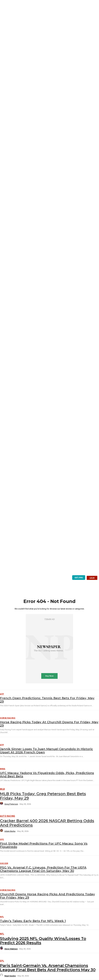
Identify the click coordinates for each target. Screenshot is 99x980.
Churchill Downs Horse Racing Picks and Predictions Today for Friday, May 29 (47, 896)
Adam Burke (10, 831)
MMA (3, 769)
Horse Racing (8, 718)
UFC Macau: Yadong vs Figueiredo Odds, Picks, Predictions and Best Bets (47, 775)
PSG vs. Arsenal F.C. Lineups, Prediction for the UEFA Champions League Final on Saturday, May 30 (43, 869)
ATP (2, 745)
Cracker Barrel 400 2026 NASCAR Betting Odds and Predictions (47, 823)
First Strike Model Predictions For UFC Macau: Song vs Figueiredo (44, 845)
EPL (2, 961)
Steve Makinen (11, 949)
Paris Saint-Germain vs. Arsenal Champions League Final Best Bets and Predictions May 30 (48, 968)
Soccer (4, 863)
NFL (2, 917)
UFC (2, 839)
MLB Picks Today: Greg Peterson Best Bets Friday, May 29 (43, 796)
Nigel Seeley (10, 976)
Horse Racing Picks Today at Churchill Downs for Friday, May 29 (49, 724)
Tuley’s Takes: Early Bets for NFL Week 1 (33, 921)
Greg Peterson (11, 804)
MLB (2, 789)
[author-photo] (2, 804)
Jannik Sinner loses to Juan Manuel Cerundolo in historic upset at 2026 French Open (46, 751)
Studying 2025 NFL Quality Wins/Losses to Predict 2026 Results (43, 941)
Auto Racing (8, 816)
